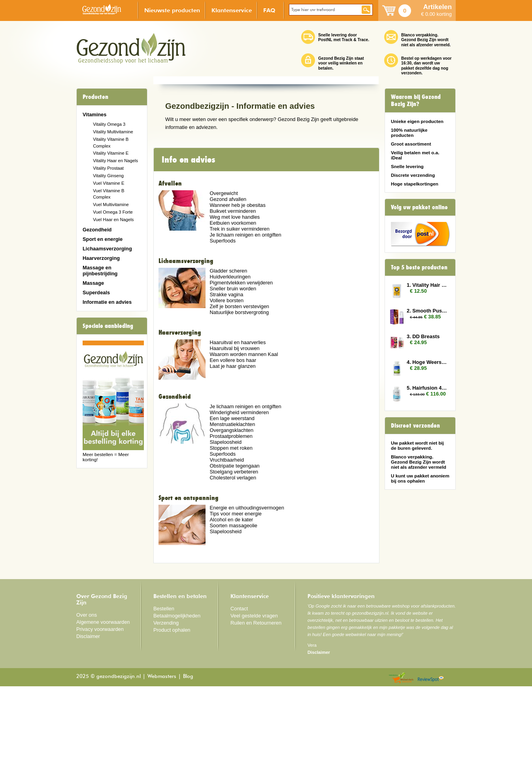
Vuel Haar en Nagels (113, 220)
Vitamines (94, 115)
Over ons (87, 694)
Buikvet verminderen (233, 290)
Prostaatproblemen (231, 515)
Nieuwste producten (172, 10)
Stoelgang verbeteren (234, 550)
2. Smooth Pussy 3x (427, 311)
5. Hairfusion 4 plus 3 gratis (427, 388)
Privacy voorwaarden (100, 708)
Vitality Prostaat (108, 168)
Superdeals (96, 293)
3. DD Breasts (423, 336)
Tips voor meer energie (235, 592)
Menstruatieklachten (232, 503)
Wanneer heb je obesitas (237, 284)
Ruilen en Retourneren (256, 702)
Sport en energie (103, 239)
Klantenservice (232, 10)
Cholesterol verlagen (233, 556)
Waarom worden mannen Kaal (244, 433)
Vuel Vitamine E (108, 183)
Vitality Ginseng (108, 176)
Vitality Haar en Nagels (115, 161)
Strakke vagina (226, 373)
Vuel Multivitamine (111, 205)
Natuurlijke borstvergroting (239, 391)
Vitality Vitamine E (111, 153)
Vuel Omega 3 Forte (113, 212)
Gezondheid (97, 230)
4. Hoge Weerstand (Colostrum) (427, 362)
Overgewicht (224, 272)
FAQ (269, 10)
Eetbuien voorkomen (233, 302)
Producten (95, 97)
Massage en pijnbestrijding (100, 271)
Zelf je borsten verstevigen (239, 385)
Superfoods (223, 319)
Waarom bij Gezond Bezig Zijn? (416, 100)
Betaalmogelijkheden (177, 694)
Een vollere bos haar (233, 438)
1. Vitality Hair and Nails (427, 285)
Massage (93, 283)
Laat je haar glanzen (232, 444)
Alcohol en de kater (231, 598)
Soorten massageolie (233, 604)
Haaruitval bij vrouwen (234, 427)
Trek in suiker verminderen (239, 308)
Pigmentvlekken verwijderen (241, 361)
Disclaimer (88, 715)
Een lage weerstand (232, 497)
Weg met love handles (235, 296)
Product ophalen (172, 709)
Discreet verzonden (415, 426)
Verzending (166, 702)
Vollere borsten (226, 379)
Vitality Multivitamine (113, 132)
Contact (239, 687)
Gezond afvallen (228, 278)
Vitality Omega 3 (109, 124)
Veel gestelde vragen (254, 694)
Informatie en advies (107, 302)
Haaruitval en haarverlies (238, 421)
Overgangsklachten (231, 509)
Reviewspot (431, 757)
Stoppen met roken (231, 527)
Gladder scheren (228, 349)
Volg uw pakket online (419, 207)
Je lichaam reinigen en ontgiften (245, 313)
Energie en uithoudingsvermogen (247, 586)
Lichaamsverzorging (107, 249)
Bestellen (164, 687)
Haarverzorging (101, 258)
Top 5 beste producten (419, 267)
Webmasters (162, 755)
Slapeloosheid (225, 521)
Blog (188, 755)
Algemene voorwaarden (103, 701)
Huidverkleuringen (230, 355)
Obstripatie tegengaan (234, 544)
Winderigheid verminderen (239, 491)
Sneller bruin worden (233, 367)
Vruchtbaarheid (227, 539)
